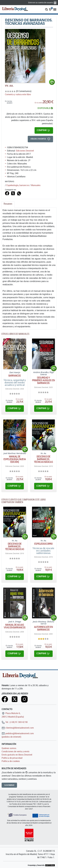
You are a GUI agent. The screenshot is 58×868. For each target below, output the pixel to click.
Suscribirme (9, 785)
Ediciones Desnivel (25, 151)
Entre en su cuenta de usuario (43, 2)
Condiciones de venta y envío (15, 751)
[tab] (8, 204)
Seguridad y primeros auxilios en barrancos (43, 380)
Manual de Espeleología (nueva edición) (15, 459)
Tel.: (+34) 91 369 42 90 (15, 722)
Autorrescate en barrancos (43, 628)
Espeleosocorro (43, 544)
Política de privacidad (12, 758)
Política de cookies (11, 761)
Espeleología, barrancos (18, 185)
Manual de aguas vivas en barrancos (15, 626)
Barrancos (15, 376)
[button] (46, 9)
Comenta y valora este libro (18, 94)
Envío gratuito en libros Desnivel (17, 755)
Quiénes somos (9, 748)
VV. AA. (9, 86)
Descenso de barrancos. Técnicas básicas (43, 459)
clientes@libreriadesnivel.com (18, 728)
